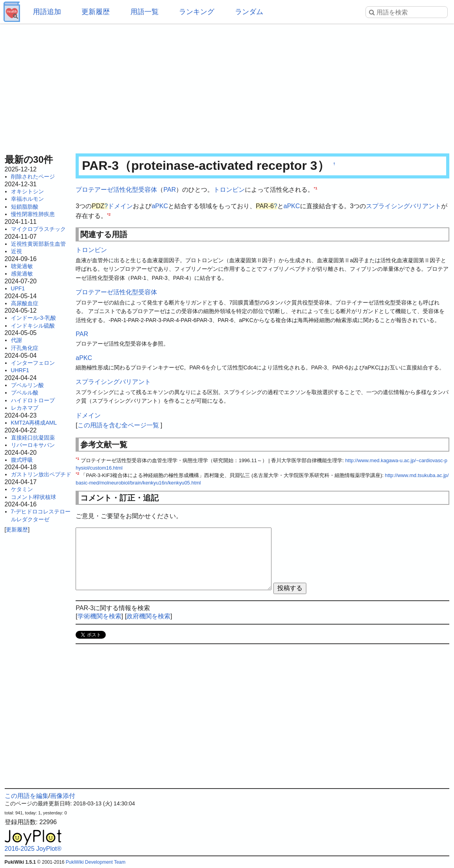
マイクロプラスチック (38, 229)
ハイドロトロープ (33, 400)
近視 (16, 251)
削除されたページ (33, 176)
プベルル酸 (25, 393)
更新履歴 (96, 12)
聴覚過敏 (22, 266)
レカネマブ (25, 408)
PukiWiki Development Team (96, 862)
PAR (170, 190)
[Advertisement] (227, 86)
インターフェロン (33, 363)
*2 (109, 214)
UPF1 (18, 288)
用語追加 (47, 12)
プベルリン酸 (27, 385)
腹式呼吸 (22, 460)
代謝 (16, 340)
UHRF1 (20, 370)
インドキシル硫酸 (33, 326)
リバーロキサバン (33, 445)
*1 (316, 188)
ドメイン (120, 206)
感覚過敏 (22, 274)
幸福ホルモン (27, 199)
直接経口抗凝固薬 (33, 438)
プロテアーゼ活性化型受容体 (116, 190)
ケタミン (22, 489)
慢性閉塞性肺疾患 (33, 214)
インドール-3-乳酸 (33, 318)
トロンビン (229, 190)
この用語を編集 (27, 796)
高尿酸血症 (25, 303)
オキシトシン (27, 191)
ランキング (197, 12)
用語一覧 (145, 12)
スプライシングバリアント (403, 206)
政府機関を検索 (148, 616)
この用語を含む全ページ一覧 (118, 425)
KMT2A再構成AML (34, 423)
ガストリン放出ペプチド (41, 474)
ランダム (249, 12)
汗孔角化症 (25, 348)
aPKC (160, 206)
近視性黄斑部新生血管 (38, 244)
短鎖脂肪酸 (25, 207)
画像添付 (63, 796)
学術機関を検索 (99, 616)
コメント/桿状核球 (34, 497)
